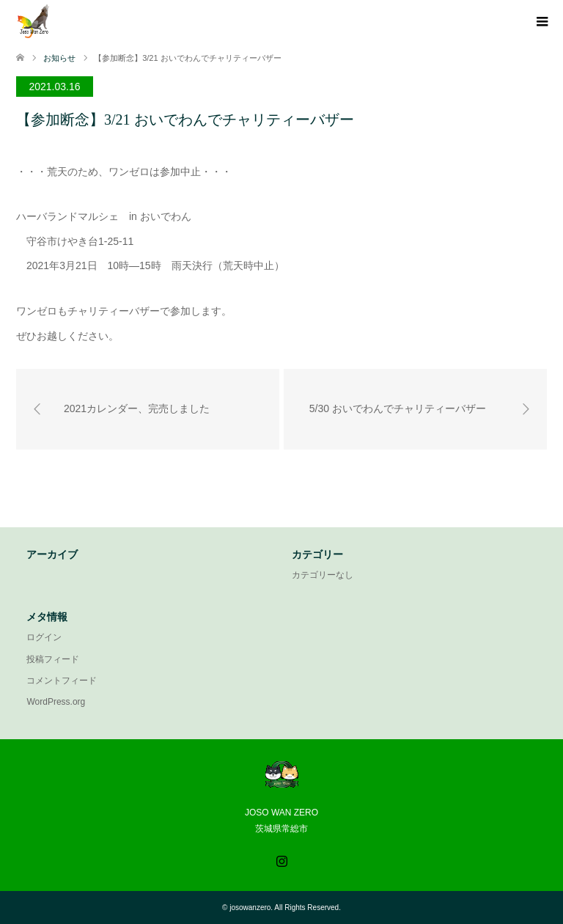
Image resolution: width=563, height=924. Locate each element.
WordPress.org (56, 702)
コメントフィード (62, 681)
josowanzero (250, 907)
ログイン (44, 637)
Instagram (281, 859)
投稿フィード (53, 659)
